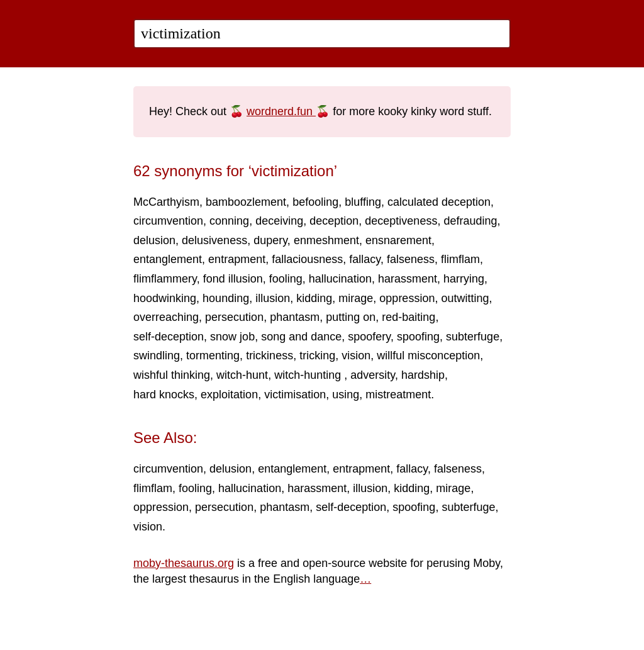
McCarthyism (166, 202)
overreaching (166, 317)
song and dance (301, 337)
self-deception (169, 337)
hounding (226, 298)
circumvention (168, 221)
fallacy (365, 259)
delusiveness (214, 240)
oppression (407, 298)
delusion (154, 240)
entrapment (237, 259)
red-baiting (408, 317)
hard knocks (164, 395)
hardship (423, 375)
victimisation (295, 395)
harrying (464, 279)
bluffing (363, 202)
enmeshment (326, 240)
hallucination (340, 279)
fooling (286, 279)
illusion (273, 298)
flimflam (460, 259)
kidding (314, 298)
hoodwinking (165, 298)
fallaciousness (307, 259)
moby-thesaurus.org (184, 563)
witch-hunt (242, 375)
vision (356, 356)
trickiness (269, 356)
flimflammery (165, 279)
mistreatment (398, 395)
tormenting (213, 356)
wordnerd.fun (281, 111)
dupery (270, 240)
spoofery (369, 337)
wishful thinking (172, 375)
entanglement (168, 259)
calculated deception (439, 202)
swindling (157, 356)
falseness (411, 259)
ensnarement (398, 240)
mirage (356, 298)
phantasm (295, 317)
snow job (232, 337)
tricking (317, 356)
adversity (373, 375)
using (346, 395)
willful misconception (428, 356)
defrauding (470, 221)
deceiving (279, 221)
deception (334, 221)
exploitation (229, 395)
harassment (408, 279)
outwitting (465, 298)
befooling (315, 202)
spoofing (418, 337)
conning (229, 221)
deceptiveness (401, 221)
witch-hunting (309, 375)
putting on (351, 317)
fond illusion (233, 279)
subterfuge (473, 337)
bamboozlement (246, 202)
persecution (234, 317)
